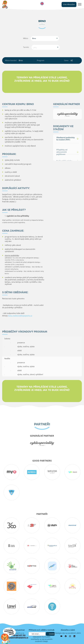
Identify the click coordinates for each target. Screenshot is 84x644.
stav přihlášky (69, 4)
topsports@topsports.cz (18, 638)
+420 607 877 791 (19, 635)
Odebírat (52, 634)
